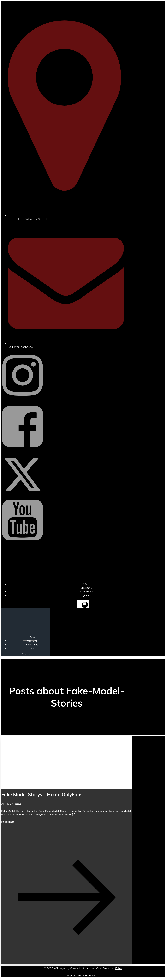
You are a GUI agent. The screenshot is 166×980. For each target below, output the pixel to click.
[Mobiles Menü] (83, 604)
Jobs (86, 595)
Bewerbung (32, 644)
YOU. (32, 637)
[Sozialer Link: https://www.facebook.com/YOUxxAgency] (23, 452)
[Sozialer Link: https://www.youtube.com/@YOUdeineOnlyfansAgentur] (23, 546)
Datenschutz (91, 975)
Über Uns (32, 641)
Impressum (74, 975)
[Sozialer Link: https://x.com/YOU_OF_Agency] (23, 494)
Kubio (119, 968)
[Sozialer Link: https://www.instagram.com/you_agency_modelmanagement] (23, 401)
